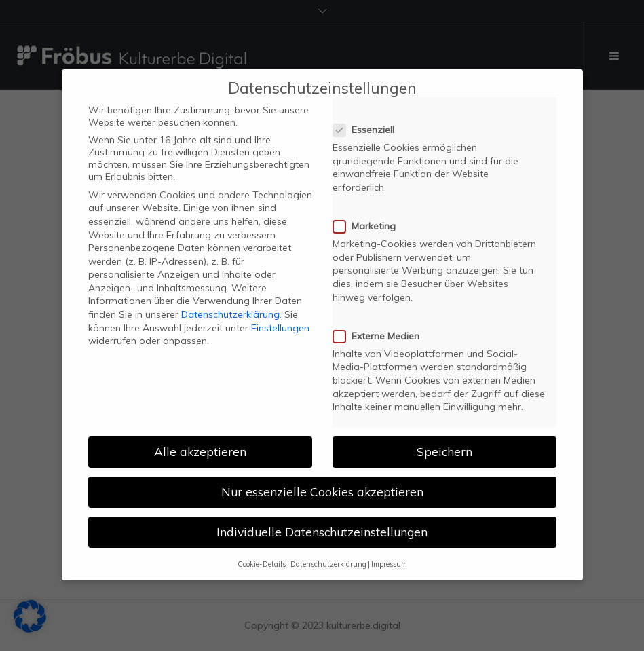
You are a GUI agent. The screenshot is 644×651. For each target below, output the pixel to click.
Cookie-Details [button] (262, 554)
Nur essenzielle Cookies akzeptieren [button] (322, 482)
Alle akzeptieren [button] (200, 442)
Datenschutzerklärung (230, 305)
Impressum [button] (389, 554)
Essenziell (368, 120)
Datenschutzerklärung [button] (328, 554)
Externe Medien (380, 327)
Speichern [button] (444, 442)
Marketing (368, 217)
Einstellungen (280, 318)
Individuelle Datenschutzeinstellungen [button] (322, 522)
